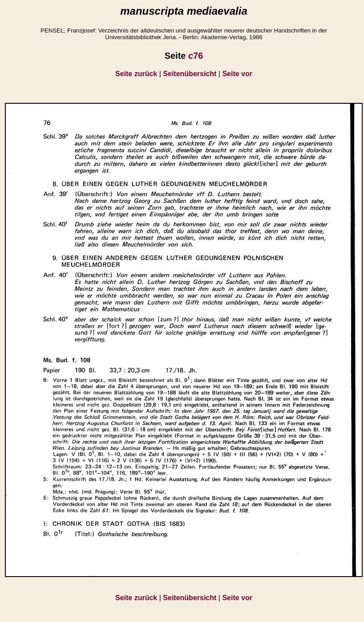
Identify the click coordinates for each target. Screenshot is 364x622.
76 (196, 56)
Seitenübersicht (190, 74)
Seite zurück (136, 74)
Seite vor (237, 74)
